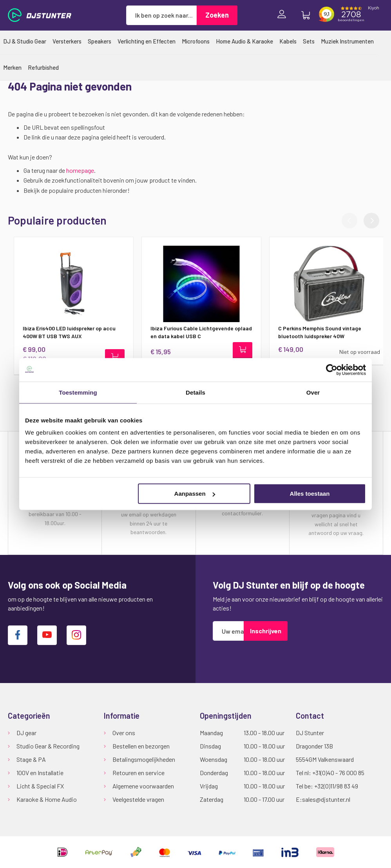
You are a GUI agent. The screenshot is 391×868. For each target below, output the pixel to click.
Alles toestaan (310, 494)
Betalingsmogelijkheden (144, 759)
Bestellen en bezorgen (141, 746)
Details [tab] (195, 392)
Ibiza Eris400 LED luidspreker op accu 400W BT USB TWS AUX (63, 332)
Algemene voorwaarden (143, 786)
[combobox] (161, 15)
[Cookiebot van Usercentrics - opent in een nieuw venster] (332, 370)
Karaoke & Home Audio (47, 799)
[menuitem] (25, 41)
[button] (371, 221)
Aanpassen (195, 494)
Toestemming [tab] (78, 392)
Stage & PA (31, 759)
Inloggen (284, 15)
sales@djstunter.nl (326, 799)
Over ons (124, 733)
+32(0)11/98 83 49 (336, 786)
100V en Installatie (40, 773)
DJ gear (26, 733)
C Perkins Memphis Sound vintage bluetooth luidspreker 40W (314, 332)
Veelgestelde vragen (138, 799)
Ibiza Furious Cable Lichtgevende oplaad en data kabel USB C (195, 332)
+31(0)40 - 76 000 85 (338, 773)
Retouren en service (138, 773)
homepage (80, 170)
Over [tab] (313, 392)
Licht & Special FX (40, 786)
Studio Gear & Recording (48, 746)
